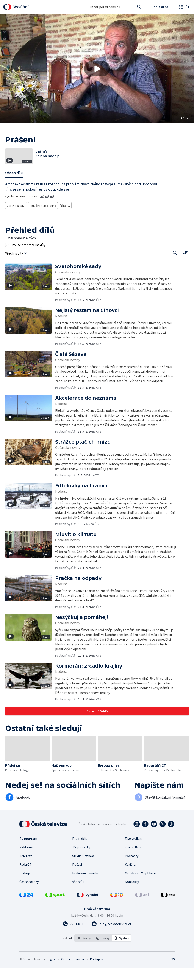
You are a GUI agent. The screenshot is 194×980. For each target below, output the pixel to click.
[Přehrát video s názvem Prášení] (97, 69)
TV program (28, 850)
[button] (97, 69)
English (52, 971)
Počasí (77, 876)
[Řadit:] (185, 265)
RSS (172, 971)
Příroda (115, 212)
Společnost (36, 218)
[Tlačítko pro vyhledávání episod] (175, 265)
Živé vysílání (134, 850)
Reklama (26, 859)
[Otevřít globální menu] (184, 7)
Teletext (26, 868)
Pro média (80, 850)
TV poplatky (81, 859)
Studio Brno (134, 859)
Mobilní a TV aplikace (140, 885)
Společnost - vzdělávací (76, 218)
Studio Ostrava (83, 868)
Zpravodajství (16, 212)
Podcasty (132, 868)
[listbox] (103, 950)
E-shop (25, 885)
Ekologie (130, 212)
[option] (84, 950)
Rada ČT (25, 876)
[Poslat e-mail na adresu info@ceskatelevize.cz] (112, 936)
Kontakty (132, 894)
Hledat (138, 9)
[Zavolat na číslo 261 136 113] (75, 936)
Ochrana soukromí (73, 971)
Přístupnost (98, 971)
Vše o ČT (78, 894)
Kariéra (130, 876)
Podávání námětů (85, 885)
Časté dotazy (29, 894)
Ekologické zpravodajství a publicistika (83, 212)
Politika (52, 218)
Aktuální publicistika (42, 212)
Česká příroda (16, 218)
